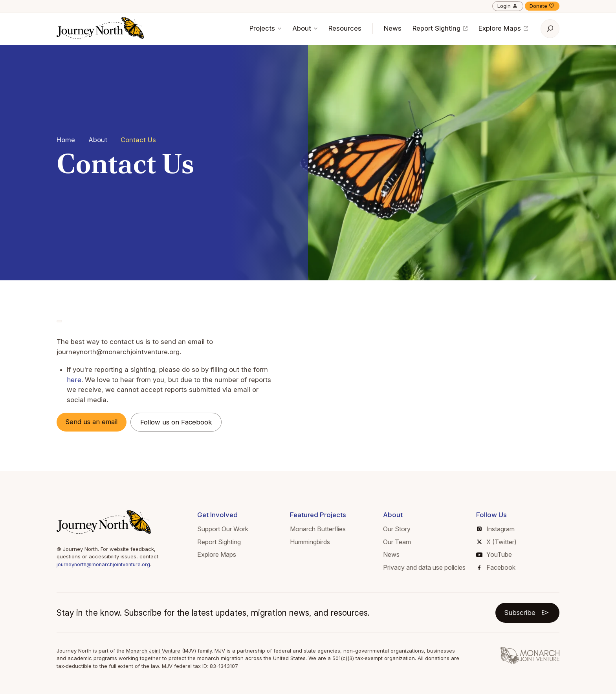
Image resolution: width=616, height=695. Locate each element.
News (393, 28)
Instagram (496, 529)
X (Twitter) (497, 542)
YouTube (494, 555)
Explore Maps (503, 28)
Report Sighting (440, 28)
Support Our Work (223, 529)
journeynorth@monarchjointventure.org (105, 565)
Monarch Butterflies (318, 529)
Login (508, 6)
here (74, 380)
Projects (265, 28)
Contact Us (138, 140)
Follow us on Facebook (179, 422)
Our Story (397, 529)
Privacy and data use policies (424, 568)
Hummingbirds (310, 542)
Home (66, 140)
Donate (542, 6)
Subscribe (527, 613)
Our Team (397, 542)
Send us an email (93, 422)
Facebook (497, 568)
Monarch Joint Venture (154, 651)
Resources (345, 28)
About (305, 28)
